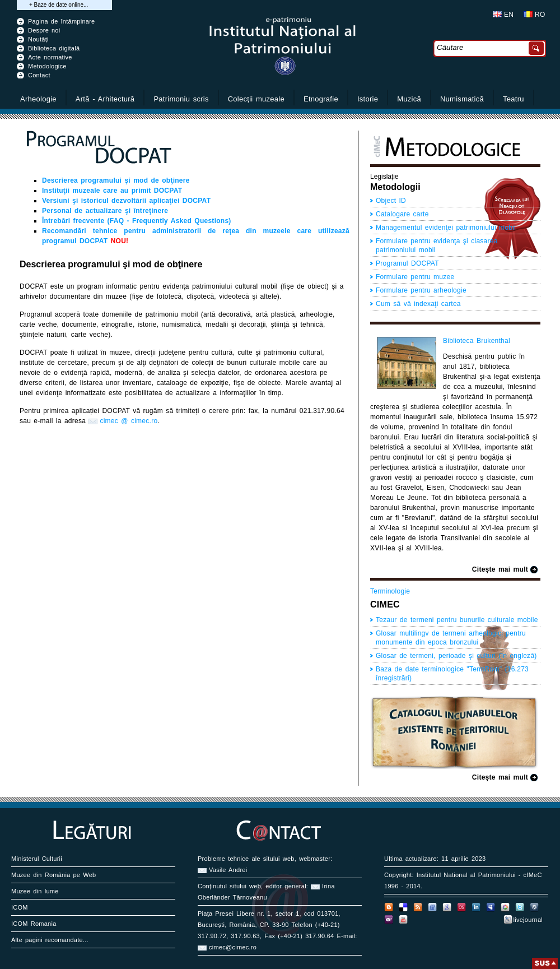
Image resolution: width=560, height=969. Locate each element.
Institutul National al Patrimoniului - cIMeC (479, 875)
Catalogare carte (402, 214)
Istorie (368, 99)
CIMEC (385, 604)
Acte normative (50, 57)
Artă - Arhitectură (105, 99)
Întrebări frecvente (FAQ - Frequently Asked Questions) (137, 221)
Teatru (514, 99)
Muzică (409, 99)
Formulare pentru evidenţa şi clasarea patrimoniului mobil (437, 245)
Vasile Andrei (228, 870)
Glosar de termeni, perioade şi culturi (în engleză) (456, 656)
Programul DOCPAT (407, 263)
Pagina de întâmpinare (62, 21)
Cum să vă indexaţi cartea (418, 304)
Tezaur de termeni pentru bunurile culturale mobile (457, 620)
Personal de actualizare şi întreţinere (105, 211)
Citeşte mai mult (500, 569)
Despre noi (44, 30)
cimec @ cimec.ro (129, 421)
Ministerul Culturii (37, 859)
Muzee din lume (35, 891)
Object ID (391, 201)
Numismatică (462, 99)
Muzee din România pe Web (53, 875)
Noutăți (38, 39)
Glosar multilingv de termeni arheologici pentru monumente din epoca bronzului (451, 638)
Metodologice (47, 66)
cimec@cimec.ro (233, 947)
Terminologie (390, 591)
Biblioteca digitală (54, 48)
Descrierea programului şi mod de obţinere (116, 180)
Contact (39, 75)
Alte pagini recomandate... (50, 940)
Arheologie (38, 99)
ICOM (20, 907)
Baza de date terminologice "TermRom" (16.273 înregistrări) (452, 674)
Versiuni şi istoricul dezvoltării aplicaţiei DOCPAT (126, 201)
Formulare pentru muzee (415, 277)
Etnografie (321, 99)
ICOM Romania (34, 924)
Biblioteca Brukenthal (477, 341)
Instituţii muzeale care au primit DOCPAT (112, 191)
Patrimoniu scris (181, 99)
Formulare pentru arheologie (421, 290)
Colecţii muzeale (256, 99)
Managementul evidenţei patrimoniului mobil (446, 228)
